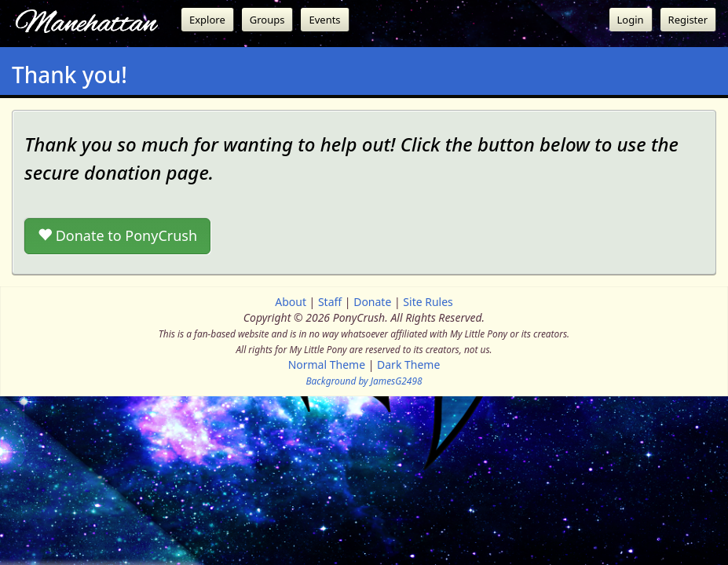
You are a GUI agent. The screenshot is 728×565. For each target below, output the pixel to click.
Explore (207, 20)
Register (688, 20)
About (291, 302)
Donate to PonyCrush (117, 235)
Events (324, 20)
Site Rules (428, 302)
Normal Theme (327, 365)
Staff (330, 302)
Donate (372, 302)
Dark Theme (408, 365)
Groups (267, 20)
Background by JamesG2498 (364, 381)
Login (631, 20)
